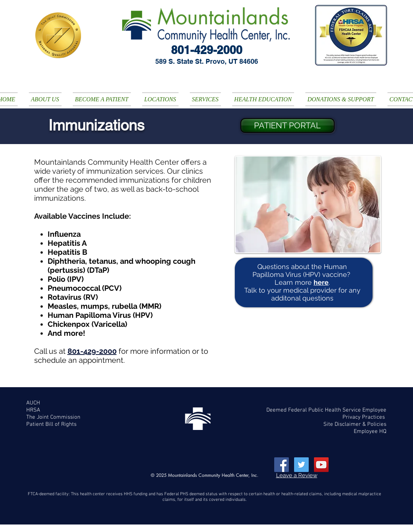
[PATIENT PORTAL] (288, 125)
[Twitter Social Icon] (301, 465)
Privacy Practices (364, 417)
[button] (45, 99)
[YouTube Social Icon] (321, 465)
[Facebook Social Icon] (282, 465)
